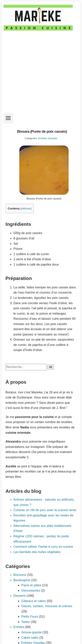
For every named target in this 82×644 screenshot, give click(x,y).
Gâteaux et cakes (34, 601)
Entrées (19, 627)
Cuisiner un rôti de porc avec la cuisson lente (45, 510)
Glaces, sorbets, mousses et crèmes (47, 606)
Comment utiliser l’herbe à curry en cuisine (43, 547)
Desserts (20, 596)
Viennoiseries (31, 591)
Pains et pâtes (31, 585)
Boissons (20, 575)
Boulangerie (22, 580)
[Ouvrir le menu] (8, 118)
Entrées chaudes (48, 138)
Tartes (26, 622)
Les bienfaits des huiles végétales (37, 552)
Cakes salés (30, 638)
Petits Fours (30, 617)
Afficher (26, 209)
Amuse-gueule (31, 632)
